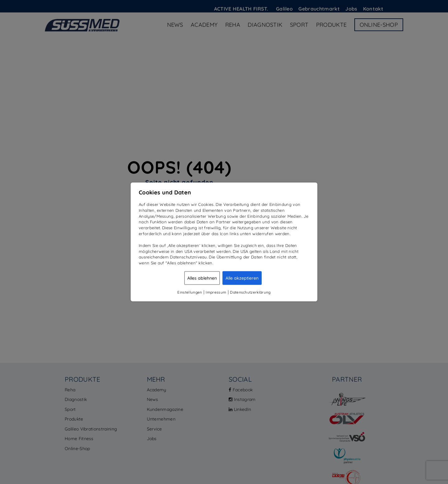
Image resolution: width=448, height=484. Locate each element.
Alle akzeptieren (242, 278)
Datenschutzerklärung (250, 292)
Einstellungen (190, 292)
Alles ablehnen (202, 278)
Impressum (216, 292)
